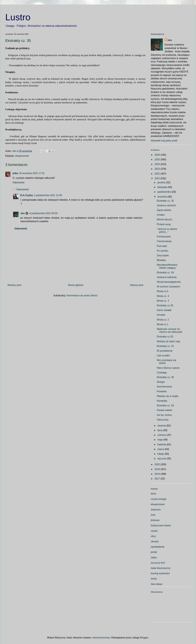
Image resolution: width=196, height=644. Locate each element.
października (164, 192)
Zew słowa (156, 584)
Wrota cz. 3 (163, 301)
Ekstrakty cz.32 (165, 337)
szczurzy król (158, 563)
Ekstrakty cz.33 (165, 305)
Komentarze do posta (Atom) (82, 295)
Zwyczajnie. (163, 255)
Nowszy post (14, 285)
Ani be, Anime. (165, 415)
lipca (160, 430)
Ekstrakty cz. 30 (165, 377)
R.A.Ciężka (27, 195)
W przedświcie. (165, 351)
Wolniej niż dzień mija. (169, 341)
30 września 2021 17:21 (32, 173)
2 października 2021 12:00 (48, 195)
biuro (153, 494)
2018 (158, 474)
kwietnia (162, 444)
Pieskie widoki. (165, 410)
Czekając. (162, 373)
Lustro (18, 17)
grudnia (162, 182)
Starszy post (137, 285)
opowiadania (158, 547)
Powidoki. (162, 391)
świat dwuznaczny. (161, 568)
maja (160, 440)
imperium (156, 510)
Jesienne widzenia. (167, 277)
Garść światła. (164, 310)
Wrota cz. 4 (163, 296)
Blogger (144, 638)
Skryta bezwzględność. (169, 282)
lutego (161, 454)
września (163, 197)
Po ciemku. (163, 251)
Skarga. (161, 382)
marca (161, 449)
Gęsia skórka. (164, 210)
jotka (15, 173)
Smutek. (161, 315)
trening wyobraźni (160, 573)
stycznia (162, 459)
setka (154, 557)
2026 (158, 155)
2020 (158, 464)
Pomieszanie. (164, 237)
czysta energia (159, 499)
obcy (153, 536)
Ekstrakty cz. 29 (165, 405)
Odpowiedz (19, 182)
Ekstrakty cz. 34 (165, 273)
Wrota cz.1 (163, 324)
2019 (158, 469)
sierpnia (162, 426)
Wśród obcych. (165, 219)
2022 (158, 174)
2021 (158, 178)
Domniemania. (165, 387)
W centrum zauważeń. (169, 287)
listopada (163, 187)
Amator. (161, 215)
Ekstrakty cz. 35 (165, 201)
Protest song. (164, 224)
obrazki (155, 541)
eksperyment (22, 156)
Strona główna (76, 285)
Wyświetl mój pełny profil (164, 141)
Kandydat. (162, 401)
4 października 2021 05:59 (43, 213)
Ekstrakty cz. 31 (165, 346)
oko (22, 213)
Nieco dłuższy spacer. (168, 368)
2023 (158, 169)
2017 (158, 479)
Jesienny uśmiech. (167, 205)
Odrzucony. (163, 420)
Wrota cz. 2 (163, 320)
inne (153, 515)
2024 (158, 164)
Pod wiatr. (162, 246)
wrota (154, 579)
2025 (158, 159)
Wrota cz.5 (163, 291)
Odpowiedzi (23, 189)
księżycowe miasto (161, 525)
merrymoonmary (101, 638)
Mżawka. (162, 260)
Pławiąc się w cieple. (168, 396)
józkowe (155, 520)
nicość (154, 531)
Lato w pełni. (164, 355)
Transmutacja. (164, 241)
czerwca (162, 435)
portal (154, 552)
